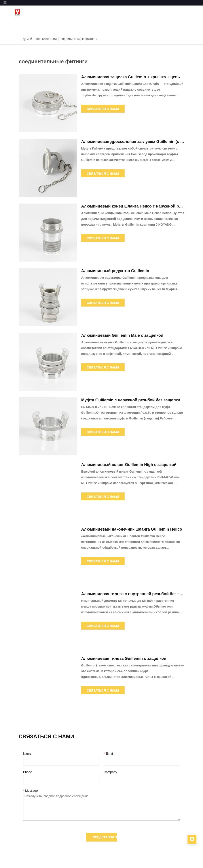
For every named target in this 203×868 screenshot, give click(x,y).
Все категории (46, 39)
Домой (28, 39)
